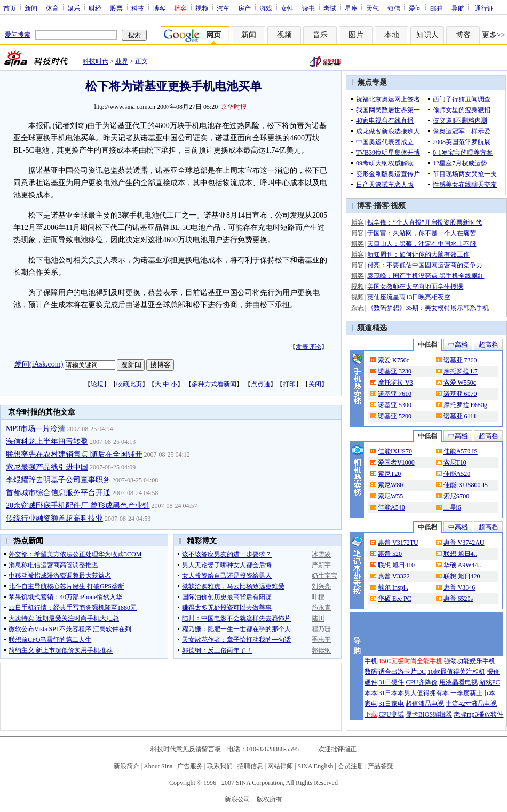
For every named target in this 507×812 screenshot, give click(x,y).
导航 (458, 8)
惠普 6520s (458, 599)
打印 (289, 384)
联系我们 (220, 766)
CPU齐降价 (421, 682)
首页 (10, 8)
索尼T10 (455, 463)
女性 (287, 8)
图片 (356, 35)
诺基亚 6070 (460, 394)
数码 (371, 672)
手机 (371, 661)
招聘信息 (250, 766)
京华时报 (234, 107)
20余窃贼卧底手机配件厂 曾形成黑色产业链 (78, 505)
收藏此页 (129, 384)
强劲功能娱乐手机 (470, 661)
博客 (159, 8)
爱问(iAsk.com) (39, 364)
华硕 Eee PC (395, 599)
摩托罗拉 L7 (461, 371)
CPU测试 (391, 714)
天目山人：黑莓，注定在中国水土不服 (422, 244)
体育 (52, 8)
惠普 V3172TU (398, 543)
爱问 (415, 8)
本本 (371, 693)
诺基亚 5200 (395, 416)
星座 (351, 8)
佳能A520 (457, 474)
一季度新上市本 (473, 693)
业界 (122, 61)
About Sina (158, 766)
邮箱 (437, 8)
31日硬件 (391, 682)
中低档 (427, 345)
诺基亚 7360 (460, 360)
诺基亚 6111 (460, 416)
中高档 (458, 345)
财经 (95, 8)
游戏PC (490, 682)
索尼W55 (390, 496)
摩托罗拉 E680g (465, 405)
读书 (308, 8)
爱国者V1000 (396, 463)
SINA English (315, 766)
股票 (116, 8)
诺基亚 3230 (395, 371)
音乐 (320, 35)
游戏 (266, 8)
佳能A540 (391, 507)
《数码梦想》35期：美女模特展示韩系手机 (428, 308)
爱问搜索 (18, 35)
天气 (373, 8)
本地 (392, 35)
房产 (244, 8)
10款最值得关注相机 (456, 672)
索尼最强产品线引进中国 (47, 467)
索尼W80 (390, 485)
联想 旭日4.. (460, 554)
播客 (382, 206)
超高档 (488, 345)
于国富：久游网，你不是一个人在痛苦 (422, 233)
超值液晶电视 (425, 704)
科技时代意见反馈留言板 (186, 749)
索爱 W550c (460, 383)
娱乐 (74, 8)
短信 (394, 8)
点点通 (260, 384)
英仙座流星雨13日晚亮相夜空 (409, 297)
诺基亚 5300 (395, 405)
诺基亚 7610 (395, 394)
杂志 (358, 308)
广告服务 (190, 766)
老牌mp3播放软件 (478, 714)
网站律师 (280, 766)
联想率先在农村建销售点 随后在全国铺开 (74, 454)
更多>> (494, 35)
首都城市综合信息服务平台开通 (58, 493)
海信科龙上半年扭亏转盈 (47, 441)
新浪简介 (126, 766)
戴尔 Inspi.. (393, 587)
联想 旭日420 (462, 576)
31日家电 (391, 704)
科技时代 (96, 61)
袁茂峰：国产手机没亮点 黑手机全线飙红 (426, 276)
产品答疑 (381, 766)
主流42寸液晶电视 (471, 704)
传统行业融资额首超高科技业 (54, 518)
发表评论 (308, 347)
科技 (138, 8)
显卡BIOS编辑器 (429, 714)
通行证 (484, 8)
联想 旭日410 (396, 565)
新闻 (31, 8)
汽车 (223, 8)
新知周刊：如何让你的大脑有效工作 (418, 254)
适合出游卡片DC (402, 672)
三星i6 (452, 507)
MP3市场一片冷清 (35, 429)
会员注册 (351, 766)
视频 (202, 8)
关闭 (315, 384)
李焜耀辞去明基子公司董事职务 (58, 480)
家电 (371, 704)
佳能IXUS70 (395, 451)
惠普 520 (390, 554)
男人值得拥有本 (426, 693)
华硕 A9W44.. (462, 565)
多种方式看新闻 (214, 384)
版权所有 (270, 799)
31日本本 (391, 693)
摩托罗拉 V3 (395, 383)
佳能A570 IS (461, 451)
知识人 (427, 35)
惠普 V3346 (460, 587)
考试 (330, 8)
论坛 (97, 384)
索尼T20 (389, 474)
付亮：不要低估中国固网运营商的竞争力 (425, 265)
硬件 (371, 682)
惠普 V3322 (394, 576)
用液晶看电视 (458, 682)
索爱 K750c (394, 360)
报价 (493, 672)
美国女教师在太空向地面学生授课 (415, 286)
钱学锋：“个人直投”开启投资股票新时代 (425, 222)
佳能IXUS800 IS (466, 485)
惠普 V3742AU (464, 543)
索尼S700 (457, 496)
